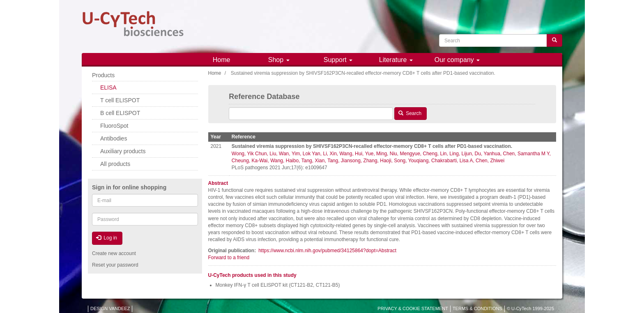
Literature (396, 60)
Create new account (114, 253)
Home (222, 60)
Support (338, 60)
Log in (107, 238)
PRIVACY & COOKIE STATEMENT (413, 308)
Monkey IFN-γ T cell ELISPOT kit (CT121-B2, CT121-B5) (278, 285)
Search (410, 113)
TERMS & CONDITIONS (477, 308)
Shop (279, 60)
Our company (457, 60)
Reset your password (115, 265)
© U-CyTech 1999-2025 (530, 308)
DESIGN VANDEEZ (110, 308)
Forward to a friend (229, 258)
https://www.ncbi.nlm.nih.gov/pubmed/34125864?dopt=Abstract (327, 251)
